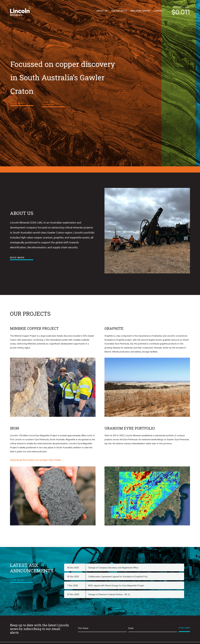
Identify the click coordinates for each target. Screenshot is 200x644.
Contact (159, 11)
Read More (62, 103)
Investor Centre (140, 11)
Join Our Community (94, 103)
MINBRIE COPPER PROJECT (34, 328)
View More (17, 580)
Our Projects (119, 11)
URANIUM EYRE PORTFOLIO (130, 428)
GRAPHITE (114, 328)
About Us (102, 11)
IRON (15, 428)
